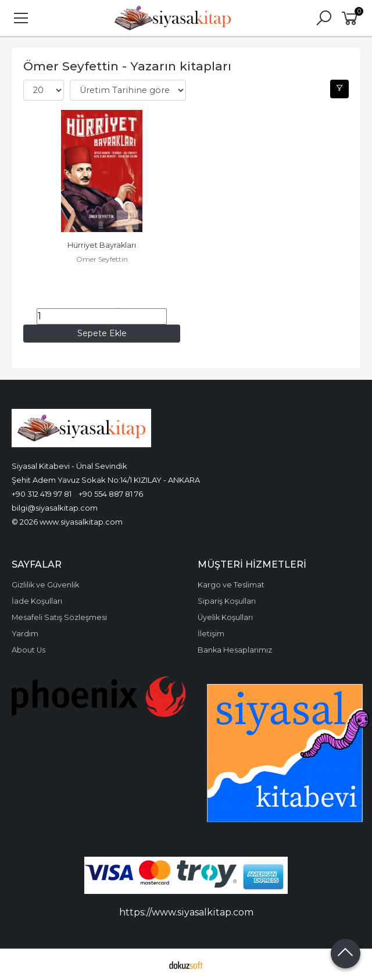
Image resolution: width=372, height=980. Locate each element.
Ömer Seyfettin (102, 259)
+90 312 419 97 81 (42, 494)
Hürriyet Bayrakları (102, 245)
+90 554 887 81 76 (111, 494)
